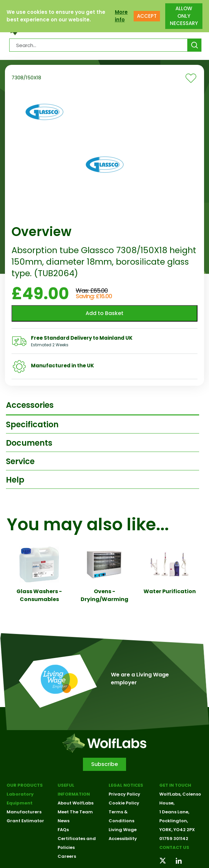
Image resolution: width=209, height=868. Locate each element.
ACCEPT (147, 16)
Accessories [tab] (30, 405)
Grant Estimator (25, 821)
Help (15, 480)
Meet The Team (75, 812)
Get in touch (175, 785)
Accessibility (123, 839)
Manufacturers (24, 812)
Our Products (25, 785)
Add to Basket (104, 313)
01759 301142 (174, 839)
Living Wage (123, 830)
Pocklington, (174, 821)
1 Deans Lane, (174, 812)
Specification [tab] (32, 424)
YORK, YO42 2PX (177, 830)
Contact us (174, 847)
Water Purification (170, 591)
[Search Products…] (98, 45)
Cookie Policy (124, 803)
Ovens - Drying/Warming (104, 595)
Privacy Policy (124, 794)
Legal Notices (126, 785)
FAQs (63, 830)
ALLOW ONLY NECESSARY (184, 16)
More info (121, 16)
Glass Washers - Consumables (39, 595)
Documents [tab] (29, 443)
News (64, 821)
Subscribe (104, 764)
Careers (67, 856)
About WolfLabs (76, 803)
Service (20, 461)
